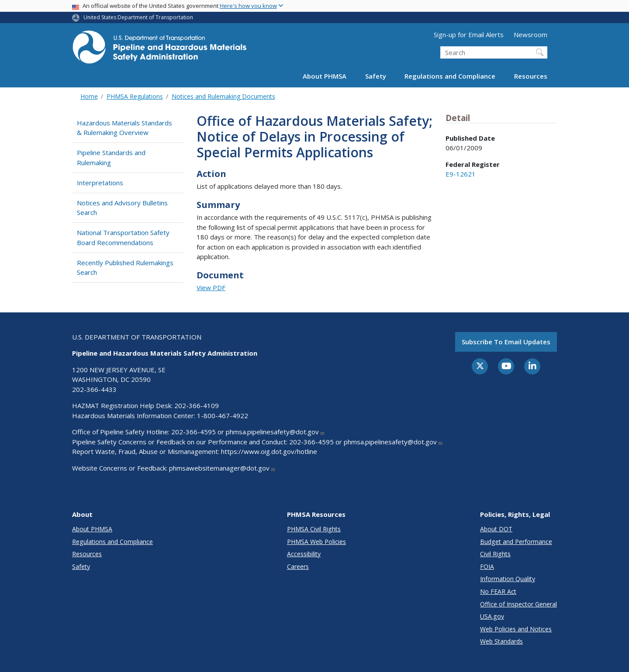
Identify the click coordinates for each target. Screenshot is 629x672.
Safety (376, 76)
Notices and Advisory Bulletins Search (122, 208)
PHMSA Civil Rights (314, 529)
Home (89, 96)
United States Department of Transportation (138, 17)
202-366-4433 (94, 389)
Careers (298, 566)
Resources (531, 76)
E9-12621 (461, 174)
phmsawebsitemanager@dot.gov (222, 468)
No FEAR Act (498, 591)
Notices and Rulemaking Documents (223, 96)
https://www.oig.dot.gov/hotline (269, 451)
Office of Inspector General (518, 604)
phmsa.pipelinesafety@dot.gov (275, 432)
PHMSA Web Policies (316, 542)
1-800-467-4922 (223, 416)
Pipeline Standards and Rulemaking (111, 158)
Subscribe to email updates (506, 342)
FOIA (487, 566)
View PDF (211, 288)
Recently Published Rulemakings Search (125, 268)
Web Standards (501, 641)
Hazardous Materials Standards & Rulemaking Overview (124, 128)
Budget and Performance (516, 542)
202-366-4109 (197, 405)
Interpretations (100, 183)
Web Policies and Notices (516, 629)
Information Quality (508, 579)
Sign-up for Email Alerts (469, 35)
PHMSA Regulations (135, 96)
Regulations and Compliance (450, 76)
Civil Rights (495, 554)
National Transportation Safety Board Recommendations (123, 237)
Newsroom (531, 35)
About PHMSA (325, 76)
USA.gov (492, 616)
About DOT (496, 529)
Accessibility (304, 554)
